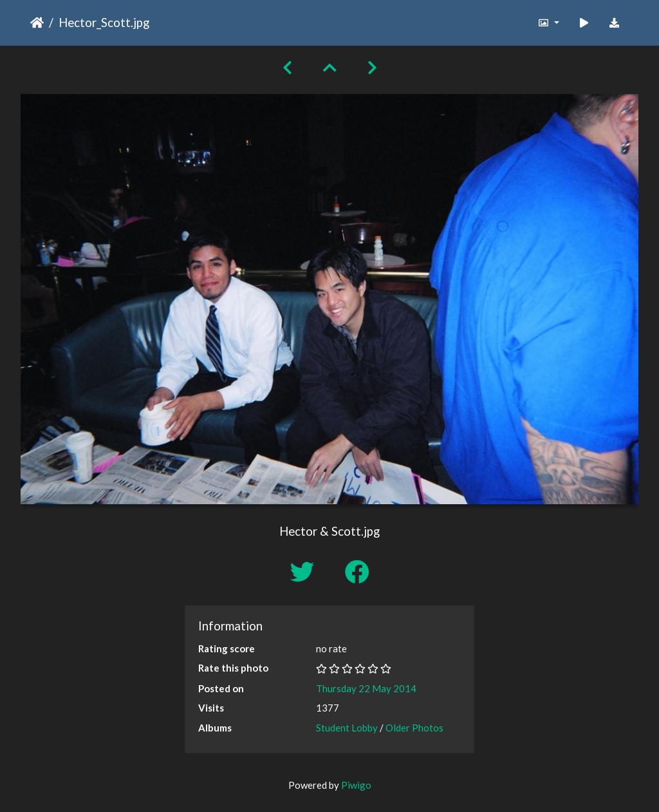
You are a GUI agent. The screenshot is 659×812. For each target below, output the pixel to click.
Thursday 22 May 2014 (366, 688)
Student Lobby (347, 728)
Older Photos (414, 728)
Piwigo (356, 785)
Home (37, 23)
